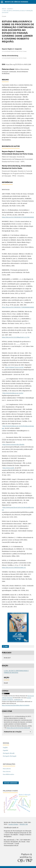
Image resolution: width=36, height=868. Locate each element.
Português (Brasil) (9, 753)
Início (4, 9)
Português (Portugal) (10, 756)
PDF (6, 646)
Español (5, 750)
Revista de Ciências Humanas (16, 2)
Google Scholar (13, 824)
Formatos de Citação (13, 732)
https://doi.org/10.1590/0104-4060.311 (14, 567)
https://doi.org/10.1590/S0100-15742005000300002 (18, 217)
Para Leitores (7, 769)
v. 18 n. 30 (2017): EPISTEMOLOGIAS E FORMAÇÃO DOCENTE (17, 12)
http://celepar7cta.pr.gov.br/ (15, 367)
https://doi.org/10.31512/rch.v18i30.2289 (18, 64)
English (5, 747)
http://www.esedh (8, 468)
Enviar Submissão (11, 783)
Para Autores (7, 771)
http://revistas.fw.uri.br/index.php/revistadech (16, 705)
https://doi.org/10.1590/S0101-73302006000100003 (18, 307)
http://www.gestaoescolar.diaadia (13, 444)
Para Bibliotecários (8, 774)
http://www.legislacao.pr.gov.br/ (13, 393)
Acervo (10, 9)
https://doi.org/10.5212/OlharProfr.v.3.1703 (16, 337)
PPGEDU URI (24, 824)
